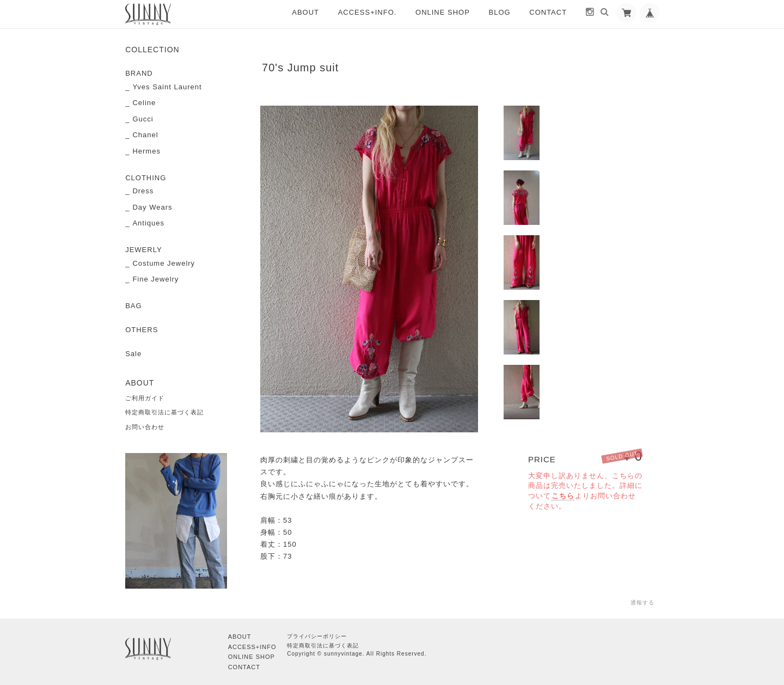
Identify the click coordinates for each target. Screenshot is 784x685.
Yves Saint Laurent (167, 87)
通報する (642, 603)
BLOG (500, 12)
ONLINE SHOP (443, 12)
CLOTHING (146, 178)
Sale (133, 354)
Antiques (148, 223)
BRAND (139, 73)
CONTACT (548, 12)
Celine (144, 103)
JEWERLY (143, 250)
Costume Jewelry (164, 263)
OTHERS (142, 330)
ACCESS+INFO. (367, 12)
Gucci (143, 119)
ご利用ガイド (145, 398)
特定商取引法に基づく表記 (164, 412)
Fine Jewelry (155, 279)
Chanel (145, 135)
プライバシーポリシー (317, 635)
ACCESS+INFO (252, 646)
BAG (133, 306)
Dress (143, 191)
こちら (563, 496)
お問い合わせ (145, 427)
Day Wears (152, 207)
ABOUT (305, 12)
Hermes (146, 151)
